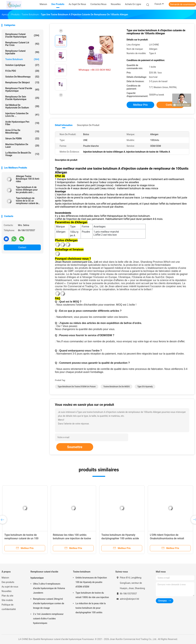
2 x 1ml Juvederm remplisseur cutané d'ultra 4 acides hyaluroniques (48, 619)
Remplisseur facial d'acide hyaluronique (22, 90)
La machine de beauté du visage (22, 154)
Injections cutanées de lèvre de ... (22, 115)
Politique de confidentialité (9, 607)
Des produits (8, 582)
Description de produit (88, 125)
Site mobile (7, 600)
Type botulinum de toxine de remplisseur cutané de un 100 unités (22, 538)
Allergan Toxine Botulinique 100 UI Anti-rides (28, 179)
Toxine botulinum (22, 59)
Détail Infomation (64, 125)
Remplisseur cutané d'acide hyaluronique (22, 35)
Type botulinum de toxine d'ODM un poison (77, 387)
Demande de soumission (182, 4)
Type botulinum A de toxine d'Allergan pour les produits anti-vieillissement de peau (27, 190)
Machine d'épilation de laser (22, 146)
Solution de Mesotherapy (22, 77)
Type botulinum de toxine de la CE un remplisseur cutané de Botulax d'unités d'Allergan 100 (27, 201)
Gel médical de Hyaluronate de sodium (22, 106)
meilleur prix (140, 105)
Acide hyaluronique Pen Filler (22, 123)
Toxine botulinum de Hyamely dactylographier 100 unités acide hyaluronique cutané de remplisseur (122, 538)
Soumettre (75, 447)
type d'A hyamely (145, 387)
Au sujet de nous (10, 587)
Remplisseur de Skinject (22, 82)
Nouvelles (7, 591)
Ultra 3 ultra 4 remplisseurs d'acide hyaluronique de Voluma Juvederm (49, 588)
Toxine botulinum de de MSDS (116, 387)
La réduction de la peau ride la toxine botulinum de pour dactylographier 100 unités (91, 608)
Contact (22, 247)
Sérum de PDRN (22, 139)
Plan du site (7, 596)
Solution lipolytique (22, 65)
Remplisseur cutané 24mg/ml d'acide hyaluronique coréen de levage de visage (49, 603)
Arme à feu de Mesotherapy (22, 131)
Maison (5, 578)
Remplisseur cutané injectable (22, 52)
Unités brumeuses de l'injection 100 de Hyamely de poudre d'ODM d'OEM (91, 582)
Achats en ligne (133, 4)
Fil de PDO (22, 71)
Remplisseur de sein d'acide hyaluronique (22, 98)
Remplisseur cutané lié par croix (22, 44)
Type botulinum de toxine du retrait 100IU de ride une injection (92, 595)
